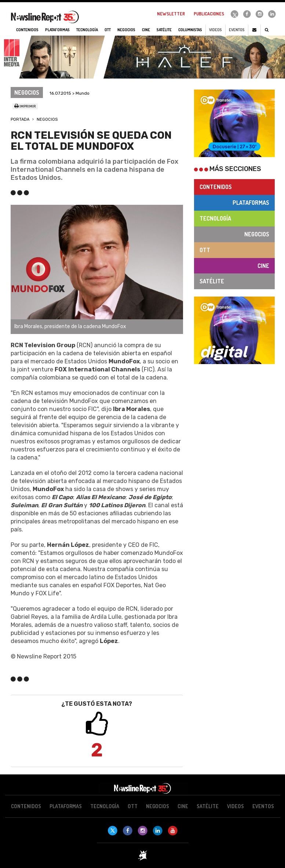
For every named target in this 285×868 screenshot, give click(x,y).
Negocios (47, 119)
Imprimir (25, 106)
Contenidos (216, 187)
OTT (205, 250)
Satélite (212, 281)
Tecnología (215, 218)
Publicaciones (209, 14)
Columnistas (190, 30)
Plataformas (251, 203)
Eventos (237, 30)
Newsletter (171, 14)
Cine (263, 266)
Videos (215, 30)
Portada (20, 119)
